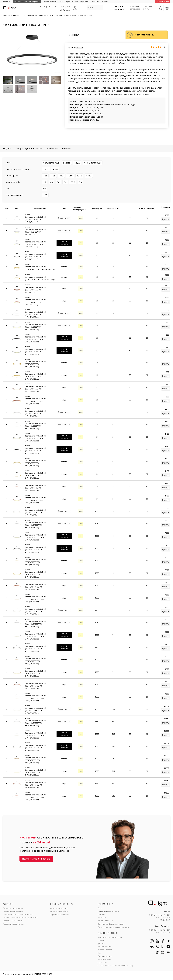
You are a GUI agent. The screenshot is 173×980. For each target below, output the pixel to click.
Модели (7, 148)
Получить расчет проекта (36, 859)
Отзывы (67, 148)
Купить (166, 219)
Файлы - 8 (52, 148)
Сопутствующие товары (29, 148)
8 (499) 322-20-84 (49, 6)
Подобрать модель (144, 35)
